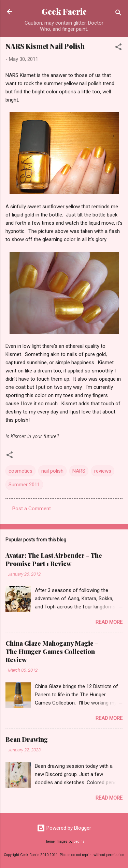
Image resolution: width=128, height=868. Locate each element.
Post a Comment (32, 509)
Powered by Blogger (64, 828)
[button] (118, 48)
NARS (79, 471)
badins (79, 841)
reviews (103, 471)
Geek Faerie (64, 11)
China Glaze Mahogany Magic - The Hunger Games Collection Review (52, 652)
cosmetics (20, 471)
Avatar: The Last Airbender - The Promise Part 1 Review (54, 560)
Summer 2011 (24, 485)
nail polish (52, 471)
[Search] (118, 14)
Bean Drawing (27, 739)
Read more (109, 622)
